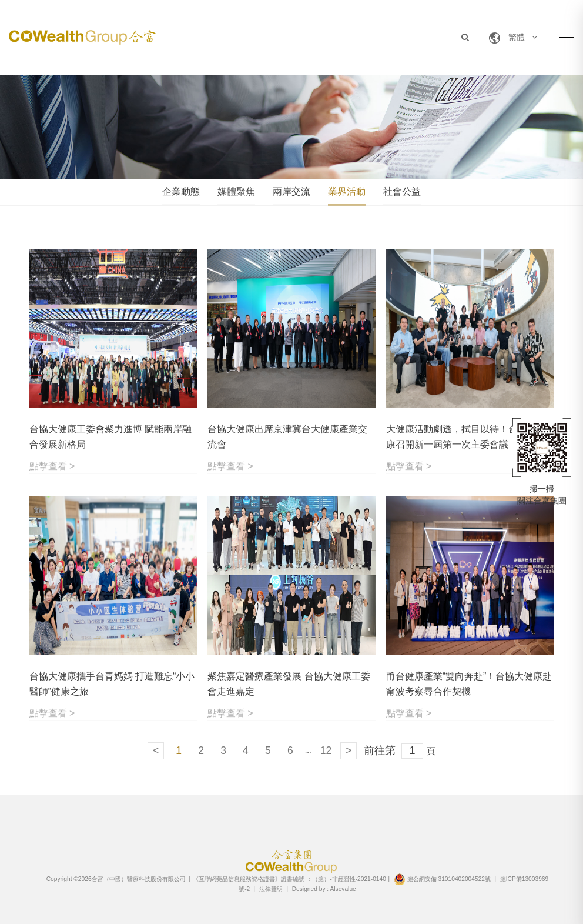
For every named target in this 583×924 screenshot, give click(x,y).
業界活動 (347, 191)
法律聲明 (271, 889)
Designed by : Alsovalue (324, 889)
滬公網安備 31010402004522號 (442, 879)
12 (326, 750)
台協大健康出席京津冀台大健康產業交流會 (287, 437)
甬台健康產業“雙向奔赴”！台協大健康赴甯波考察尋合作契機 (469, 684)
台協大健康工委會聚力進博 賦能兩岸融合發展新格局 (110, 437)
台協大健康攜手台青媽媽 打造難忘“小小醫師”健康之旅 (112, 684)
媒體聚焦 (236, 191)
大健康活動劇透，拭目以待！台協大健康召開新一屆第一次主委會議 (466, 437)
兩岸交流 (291, 191)
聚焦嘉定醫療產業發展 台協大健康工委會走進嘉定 (289, 684)
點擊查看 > (52, 466)
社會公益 (402, 191)
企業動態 (181, 191)
